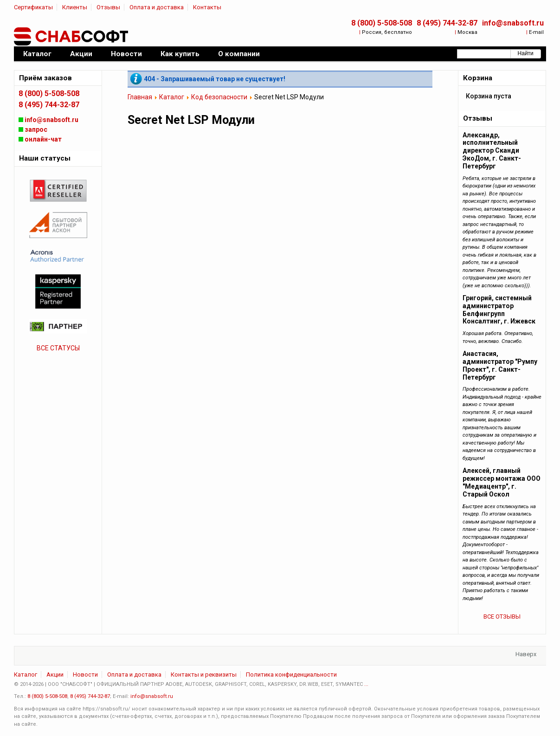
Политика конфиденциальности (291, 675)
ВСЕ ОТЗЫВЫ (502, 617)
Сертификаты (33, 7)
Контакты (207, 7)
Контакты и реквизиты (204, 675)
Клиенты (75, 7)
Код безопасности (219, 97)
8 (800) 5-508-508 (382, 23)
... (366, 684)
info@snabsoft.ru (513, 23)
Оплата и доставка (157, 7)
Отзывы (108, 7)
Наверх (526, 654)
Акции (55, 675)
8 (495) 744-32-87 (447, 23)
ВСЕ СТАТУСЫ (58, 348)
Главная (140, 97)
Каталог (172, 97)
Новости (85, 675)
